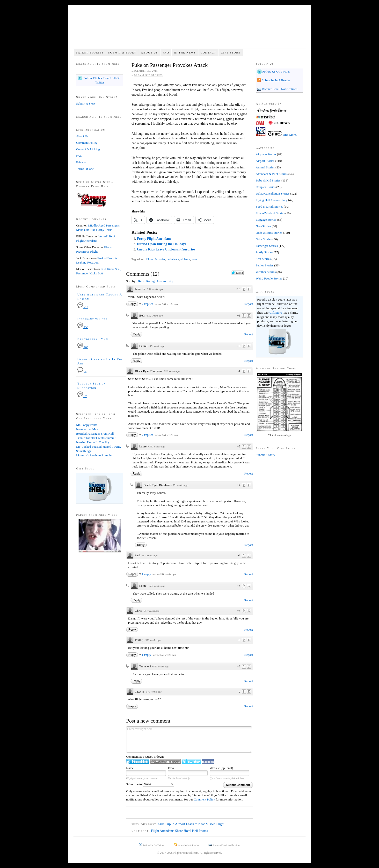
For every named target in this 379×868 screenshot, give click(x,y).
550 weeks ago (153, 640)
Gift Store (231, 53)
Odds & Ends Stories (269, 233)
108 (83, 347)
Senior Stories (265, 265)
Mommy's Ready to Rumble (94, 455)
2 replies (148, 304)
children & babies (155, 259)
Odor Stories (264, 239)
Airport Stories (265, 161)
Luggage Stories (266, 220)
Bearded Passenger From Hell (95, 434)
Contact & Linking (88, 149)
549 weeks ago (154, 692)
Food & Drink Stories (269, 207)
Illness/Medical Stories (270, 213)
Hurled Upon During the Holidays (161, 244)
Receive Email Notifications (279, 89)
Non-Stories (263, 226)
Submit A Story (122, 53)
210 (83, 307)
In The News (185, 53)
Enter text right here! (189, 740)
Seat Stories (263, 259)
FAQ (166, 53)
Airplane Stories (266, 154)
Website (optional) (221, 768)
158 (83, 327)
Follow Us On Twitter (276, 72)
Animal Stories (265, 167)
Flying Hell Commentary (272, 200)
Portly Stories (264, 252)
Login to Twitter (191, 762)
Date (141, 281)
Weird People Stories (269, 278)
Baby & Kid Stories (148, 75)
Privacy (81, 162)
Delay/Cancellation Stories (273, 193)
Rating (150, 281)
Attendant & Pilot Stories (272, 174)
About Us (149, 53)
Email (172, 768)
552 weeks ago (155, 289)
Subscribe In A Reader (276, 80)
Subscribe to (150, 784)
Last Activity (165, 281)
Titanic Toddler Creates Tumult (96, 438)
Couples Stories (266, 187)
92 (82, 396)
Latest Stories (90, 53)
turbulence (173, 259)
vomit (195, 259)
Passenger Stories (267, 246)
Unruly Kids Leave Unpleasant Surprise (166, 249)
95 (82, 372)
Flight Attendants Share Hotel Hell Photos (179, 831)
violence (185, 259)
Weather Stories (266, 272)
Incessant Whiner (93, 319)
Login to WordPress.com (165, 762)
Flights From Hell (189, 29)
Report (249, 304)
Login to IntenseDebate (138, 762)
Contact (208, 53)
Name (130, 768)
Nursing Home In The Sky (93, 442)
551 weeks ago (157, 346)
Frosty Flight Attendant (154, 239)
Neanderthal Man (93, 339)
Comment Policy (204, 799)
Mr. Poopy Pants (87, 425)
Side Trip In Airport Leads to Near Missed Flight (191, 824)
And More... (291, 135)
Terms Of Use (85, 169)
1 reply (147, 574)
